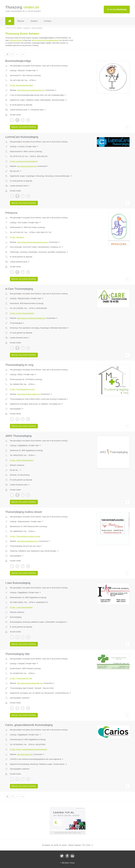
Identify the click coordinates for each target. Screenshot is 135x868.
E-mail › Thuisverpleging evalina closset (25, 536)
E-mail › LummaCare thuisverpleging (24, 161)
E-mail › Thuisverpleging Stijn (21, 678)
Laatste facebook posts (20, 110)
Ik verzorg (117, 9)
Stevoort (21, 70)
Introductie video (38, 110)
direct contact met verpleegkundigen (45, 40)
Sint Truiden (22, 222)
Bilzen (20, 374)
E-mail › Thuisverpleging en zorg (22, 389)
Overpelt (21, 663)
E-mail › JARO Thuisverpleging (22, 460)
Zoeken (34, 21)
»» (23, 54)
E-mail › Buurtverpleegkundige (21, 85)
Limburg (13, 70)
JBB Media (65, 863)
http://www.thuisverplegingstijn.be (30, 683)
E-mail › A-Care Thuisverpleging (22, 313)
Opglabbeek (23, 445)
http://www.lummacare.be (27, 166)
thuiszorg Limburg (16, 40)
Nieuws (21, 21)
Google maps (32, 70)
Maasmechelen (24, 298)
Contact (48, 21)
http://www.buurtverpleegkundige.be (31, 90)
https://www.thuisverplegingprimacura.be (32, 242)
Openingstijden (17, 409)
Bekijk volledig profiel (24, 127)
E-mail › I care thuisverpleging (21, 607)
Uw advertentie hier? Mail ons (67, 833)
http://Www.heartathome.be (27, 541)
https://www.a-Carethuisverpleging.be (31, 318)
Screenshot (51, 90)
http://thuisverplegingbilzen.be (28, 394)
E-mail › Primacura (17, 237)
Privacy (72, 863)
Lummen (21, 146)
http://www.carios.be (25, 754)
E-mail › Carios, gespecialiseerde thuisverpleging (28, 749)
